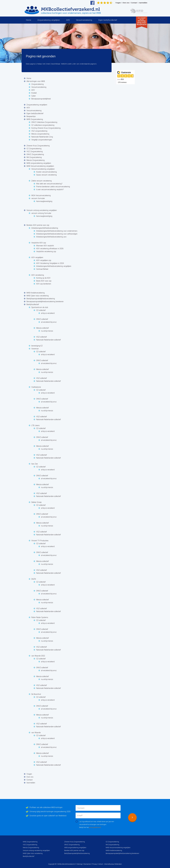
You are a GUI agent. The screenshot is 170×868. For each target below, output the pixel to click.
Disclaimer (87, 864)
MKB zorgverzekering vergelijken (75, 848)
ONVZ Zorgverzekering (72, 845)
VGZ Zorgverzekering (30, 845)
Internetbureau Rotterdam (113, 864)
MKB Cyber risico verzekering (33, 853)
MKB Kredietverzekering (114, 851)
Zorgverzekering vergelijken (49, 20)
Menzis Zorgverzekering (31, 848)
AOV (68, 20)
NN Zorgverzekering (112, 845)
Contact (134, 3)
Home (29, 20)
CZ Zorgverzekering (112, 842)
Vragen (118, 3)
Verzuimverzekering (84, 20)
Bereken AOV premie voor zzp (74, 851)
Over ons (126, 3)
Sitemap (80, 864)
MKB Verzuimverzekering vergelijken (118, 848)
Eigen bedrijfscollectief (108, 20)
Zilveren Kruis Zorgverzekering (75, 842)
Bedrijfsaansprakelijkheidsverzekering (77, 853)
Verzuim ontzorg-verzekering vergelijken (36, 851)
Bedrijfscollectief (29, 856)
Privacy (95, 864)
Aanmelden (143, 3)
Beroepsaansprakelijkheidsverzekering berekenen (122, 853)
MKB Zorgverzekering (30, 842)
